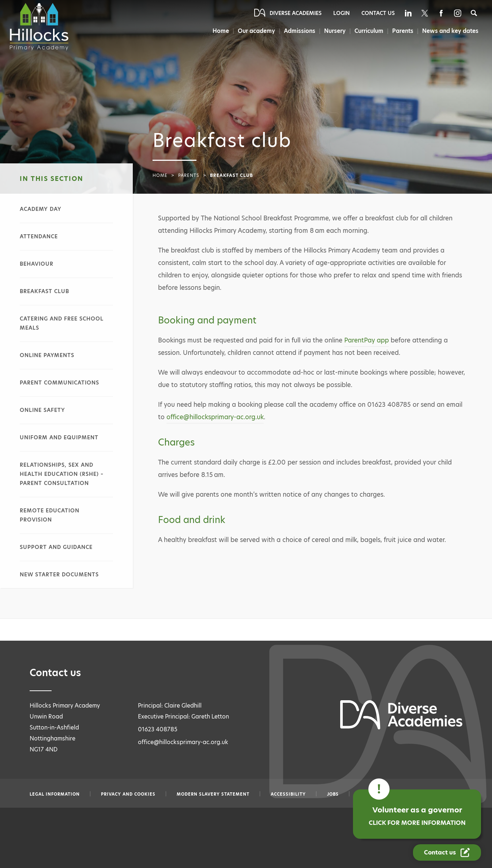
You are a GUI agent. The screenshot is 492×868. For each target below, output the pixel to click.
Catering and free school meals (62, 323)
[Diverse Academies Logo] (40, 27)
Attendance (39, 236)
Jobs (333, 794)
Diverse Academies (296, 13)
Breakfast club (44, 291)
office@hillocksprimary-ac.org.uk (215, 417)
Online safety (42, 410)
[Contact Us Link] (447, 852)
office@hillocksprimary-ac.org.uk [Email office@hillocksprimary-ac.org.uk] (183, 742)
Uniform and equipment (59, 437)
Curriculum (368, 31)
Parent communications (59, 383)
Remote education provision (50, 515)
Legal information (55, 794)
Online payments (47, 355)
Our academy (255, 31)
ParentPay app (367, 340)
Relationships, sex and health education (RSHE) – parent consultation (62, 474)
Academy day (41, 209)
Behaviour (37, 264)
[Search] (474, 13)
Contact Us (378, 13)
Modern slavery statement (213, 794)
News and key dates (450, 31)
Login (341, 13)
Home (219, 31)
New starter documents (59, 575)
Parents (402, 31)
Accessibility (288, 794)
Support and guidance (56, 547)
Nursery (334, 31)
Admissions (298, 31)
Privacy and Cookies (128, 794)
